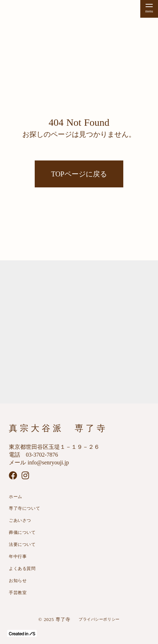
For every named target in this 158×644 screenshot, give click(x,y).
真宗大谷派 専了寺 (58, 428)
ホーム (16, 497)
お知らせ (18, 581)
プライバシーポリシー (99, 619)
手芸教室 (18, 593)
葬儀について (22, 532)
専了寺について (24, 508)
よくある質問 (22, 569)
